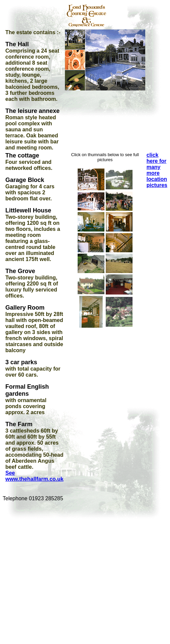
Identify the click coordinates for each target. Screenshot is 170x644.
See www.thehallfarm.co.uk (34, 476)
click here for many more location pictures (157, 170)
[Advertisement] (66, 573)
